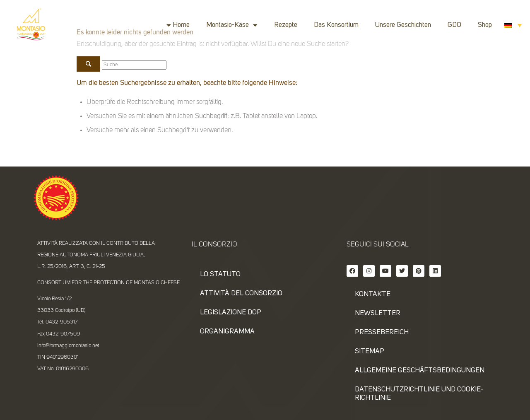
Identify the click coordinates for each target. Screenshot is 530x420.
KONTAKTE (373, 294)
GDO (454, 25)
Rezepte (286, 25)
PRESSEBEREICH (382, 332)
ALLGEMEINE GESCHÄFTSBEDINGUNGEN (420, 371)
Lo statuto (220, 274)
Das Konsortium (336, 25)
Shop (485, 25)
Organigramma (227, 332)
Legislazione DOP (231, 313)
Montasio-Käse (232, 25)
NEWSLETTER (378, 313)
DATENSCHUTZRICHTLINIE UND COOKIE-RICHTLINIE (419, 394)
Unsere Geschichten (403, 25)
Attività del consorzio (241, 293)
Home (181, 25)
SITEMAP (370, 351)
